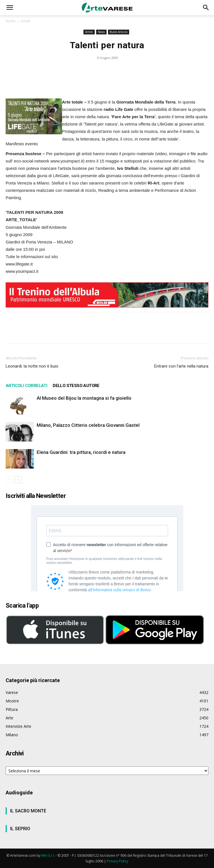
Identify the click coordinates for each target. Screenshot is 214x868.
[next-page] (18, 480)
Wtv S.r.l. (48, 855)
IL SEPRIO (20, 829)
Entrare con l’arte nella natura (181, 366)
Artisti (26, 21)
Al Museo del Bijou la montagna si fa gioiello (84, 398)
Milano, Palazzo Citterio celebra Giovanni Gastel (88, 425)
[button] (10, 8)
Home (11, 21)
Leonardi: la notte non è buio (32, 366)
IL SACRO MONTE (28, 811)
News (101, 32)
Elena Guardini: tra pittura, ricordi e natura (81, 452)
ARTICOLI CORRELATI (26, 386)
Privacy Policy (118, 861)
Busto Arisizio (119, 32)
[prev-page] (9, 480)
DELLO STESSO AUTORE (76, 386)
